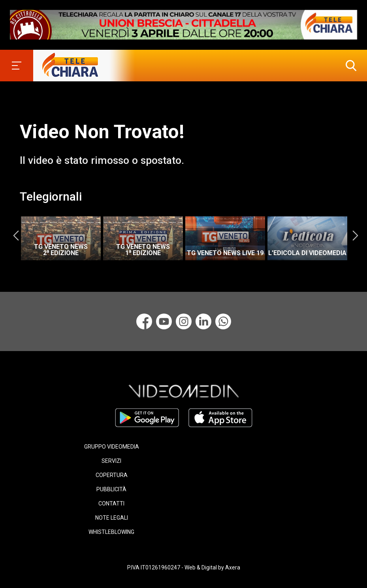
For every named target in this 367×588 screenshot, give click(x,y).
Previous (16, 236)
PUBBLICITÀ (111, 489)
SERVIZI (111, 461)
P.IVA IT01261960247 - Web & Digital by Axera (184, 567)
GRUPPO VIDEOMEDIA (112, 447)
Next (355, 236)
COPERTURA (112, 475)
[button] (349, 66)
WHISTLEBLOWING (111, 532)
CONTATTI (111, 503)
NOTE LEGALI (112, 518)
